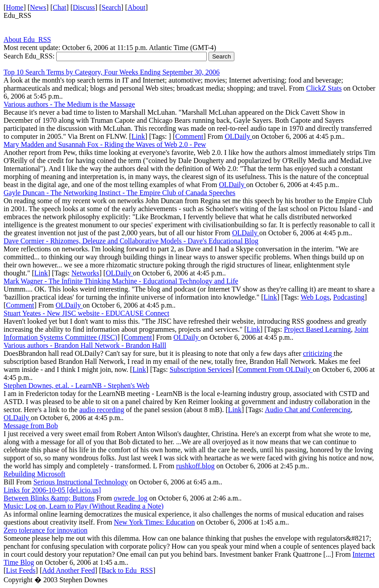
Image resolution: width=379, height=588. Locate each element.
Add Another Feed (68, 570)
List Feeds (21, 570)
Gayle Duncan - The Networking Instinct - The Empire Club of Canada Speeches (119, 193)
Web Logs (315, 297)
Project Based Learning (317, 329)
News (38, 7)
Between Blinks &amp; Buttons (49, 498)
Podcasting (349, 297)
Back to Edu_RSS (127, 570)
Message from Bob (31, 426)
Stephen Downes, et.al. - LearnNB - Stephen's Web (77, 386)
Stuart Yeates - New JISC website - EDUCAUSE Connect (86, 313)
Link (138, 136)
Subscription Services (201, 369)
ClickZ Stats (324, 88)
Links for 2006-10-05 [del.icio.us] (52, 490)
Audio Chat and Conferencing (308, 410)
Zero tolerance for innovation (46, 530)
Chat (59, 7)
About (137, 7)
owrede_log (131, 498)
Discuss (84, 7)
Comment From (262, 369)
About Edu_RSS (27, 40)
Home (15, 7)
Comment (189, 136)
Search (112, 7)
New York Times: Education (154, 522)
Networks (85, 273)
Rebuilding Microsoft (34, 474)
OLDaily (239, 136)
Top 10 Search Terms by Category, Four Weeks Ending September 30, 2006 (112, 72)
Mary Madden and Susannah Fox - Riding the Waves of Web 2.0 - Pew (105, 144)
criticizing (319, 353)
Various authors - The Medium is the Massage (69, 104)
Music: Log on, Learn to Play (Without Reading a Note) (83, 506)
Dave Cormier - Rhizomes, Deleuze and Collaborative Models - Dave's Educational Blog (131, 241)
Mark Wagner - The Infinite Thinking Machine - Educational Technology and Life (121, 281)
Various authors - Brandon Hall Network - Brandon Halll (85, 345)
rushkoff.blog (195, 466)
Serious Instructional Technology (81, 482)
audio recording (102, 410)
